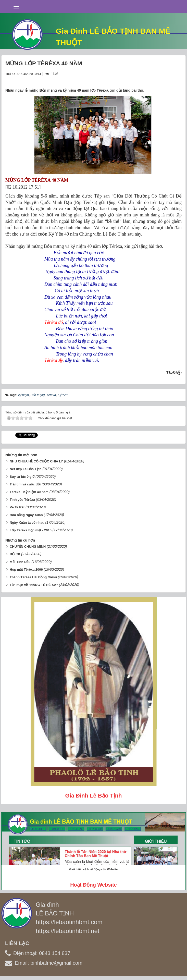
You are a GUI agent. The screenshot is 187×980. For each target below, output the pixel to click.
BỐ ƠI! (15, 554)
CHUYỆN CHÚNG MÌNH (28, 547)
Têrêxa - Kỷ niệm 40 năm (29, 492)
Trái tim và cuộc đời (25, 484)
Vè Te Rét (17, 507)
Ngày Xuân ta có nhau (27, 523)
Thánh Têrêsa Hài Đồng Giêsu (33, 577)
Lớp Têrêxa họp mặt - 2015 (31, 530)
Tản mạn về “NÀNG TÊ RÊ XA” (34, 585)
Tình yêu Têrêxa (22, 500)
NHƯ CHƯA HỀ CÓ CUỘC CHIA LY (36, 461)
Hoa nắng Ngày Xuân (26, 515)
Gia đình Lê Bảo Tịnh (93, 796)
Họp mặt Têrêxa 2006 (26, 569)
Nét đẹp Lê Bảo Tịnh (26, 469)
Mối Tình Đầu (20, 562)
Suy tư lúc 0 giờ (22, 477)
